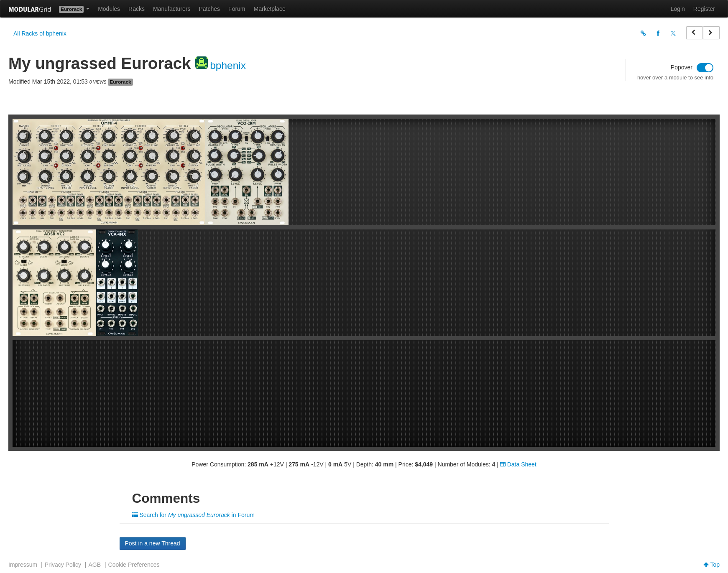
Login (678, 9)
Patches (209, 9)
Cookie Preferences (134, 565)
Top (711, 565)
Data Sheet (518, 464)
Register (704, 9)
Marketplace (270, 9)
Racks (137, 9)
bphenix (228, 65)
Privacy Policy (63, 565)
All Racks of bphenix (40, 33)
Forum (237, 9)
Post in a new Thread (153, 543)
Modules (109, 9)
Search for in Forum (193, 515)
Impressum (23, 565)
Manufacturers (172, 9)
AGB (95, 565)
